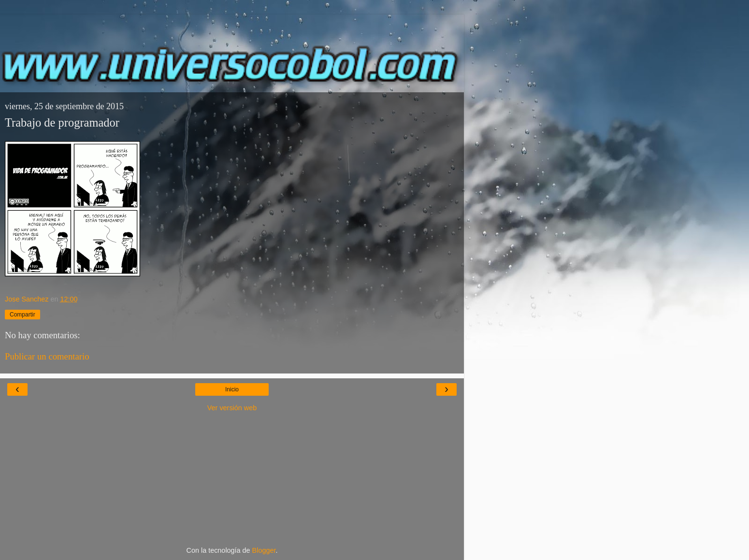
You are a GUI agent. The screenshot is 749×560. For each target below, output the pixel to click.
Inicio (232, 389)
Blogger (264, 550)
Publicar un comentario (47, 356)
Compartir (22, 315)
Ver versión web (232, 408)
